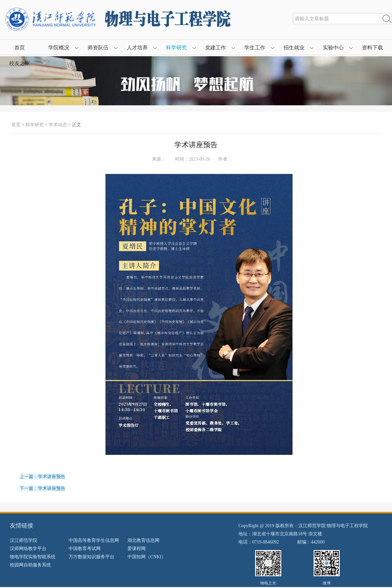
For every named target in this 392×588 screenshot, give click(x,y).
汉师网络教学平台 (28, 549)
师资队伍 (98, 48)
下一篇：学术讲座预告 (42, 488)
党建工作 (216, 48)
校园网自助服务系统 (30, 565)
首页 (20, 48)
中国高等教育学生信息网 (94, 540)
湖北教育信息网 (143, 540)
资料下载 (372, 48)
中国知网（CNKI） (147, 557)
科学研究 (176, 48)
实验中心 (333, 48)
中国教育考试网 (85, 549)
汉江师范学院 (24, 540)
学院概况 (59, 48)
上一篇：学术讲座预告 (42, 477)
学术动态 (58, 125)
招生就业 (294, 48)
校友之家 (20, 63)
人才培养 (137, 48)
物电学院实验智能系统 (33, 557)
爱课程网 (137, 549)
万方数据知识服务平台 (91, 557)
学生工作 (255, 48)
